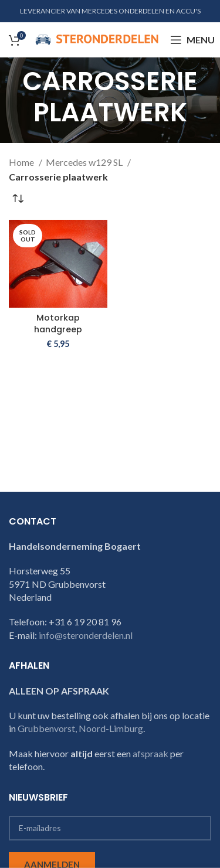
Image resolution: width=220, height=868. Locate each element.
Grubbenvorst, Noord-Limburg (80, 728)
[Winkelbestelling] (18, 199)
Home (22, 162)
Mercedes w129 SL (85, 162)
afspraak (150, 753)
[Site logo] (97, 38)
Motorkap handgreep (58, 324)
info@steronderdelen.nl (86, 635)
